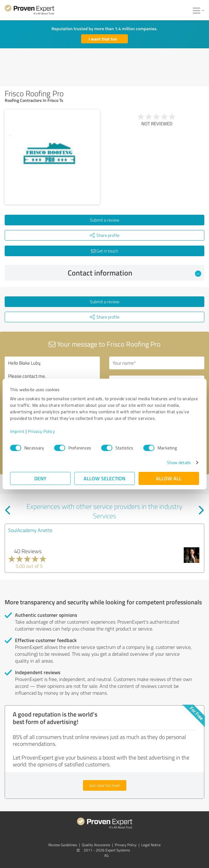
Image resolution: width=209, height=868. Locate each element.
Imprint (17, 431)
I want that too (103, 39)
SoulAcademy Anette (30, 530)
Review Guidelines (63, 845)
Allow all (169, 478)
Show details (179, 462)
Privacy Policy (41, 431)
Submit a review (105, 220)
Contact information (135, 273)
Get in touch (104, 251)
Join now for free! (105, 785)
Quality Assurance (96, 845)
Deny (40, 478)
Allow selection (104, 478)
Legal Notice (151, 845)
